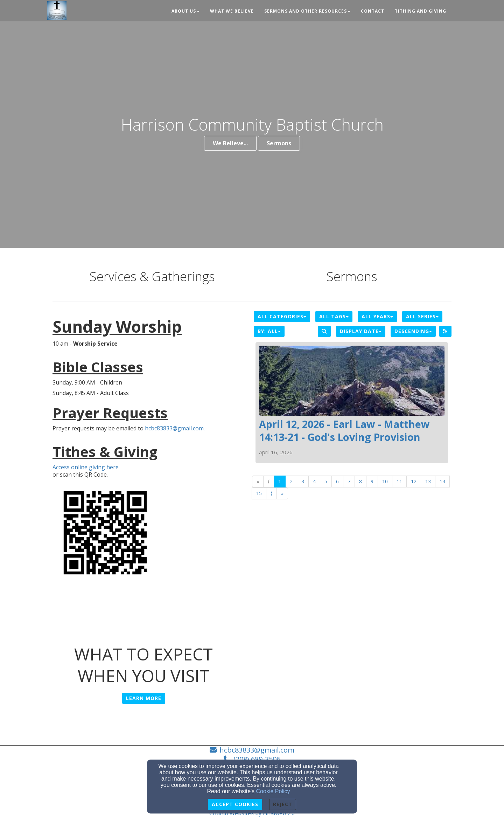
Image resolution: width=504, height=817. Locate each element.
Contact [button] (373, 11)
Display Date (361, 331)
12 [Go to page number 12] (414, 481)
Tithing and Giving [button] (421, 11)
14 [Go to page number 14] (442, 481)
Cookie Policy (273, 791)
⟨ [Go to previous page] (269, 481)
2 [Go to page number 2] (291, 481)
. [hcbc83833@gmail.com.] (175, 428)
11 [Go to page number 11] (399, 481)
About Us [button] (185, 11)
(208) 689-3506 (257, 759)
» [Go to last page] (282, 493)
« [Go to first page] (258, 481)
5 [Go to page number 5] (326, 481)
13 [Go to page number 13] (428, 481)
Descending (413, 331)
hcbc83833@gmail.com (257, 750)
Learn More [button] (144, 698)
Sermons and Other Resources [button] (307, 11)
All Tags (334, 316)
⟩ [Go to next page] (271, 493)
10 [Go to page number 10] (385, 481)
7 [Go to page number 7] (349, 481)
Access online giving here (86, 467)
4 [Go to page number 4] (314, 481)
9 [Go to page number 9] (372, 481)
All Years (377, 316)
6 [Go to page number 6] (337, 481)
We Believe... (230, 143)
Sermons (279, 143)
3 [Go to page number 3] (303, 481)
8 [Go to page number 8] (360, 481)
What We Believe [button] (232, 11)
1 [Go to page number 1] (280, 481)
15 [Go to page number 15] (259, 493)
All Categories (282, 316)
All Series (422, 316)
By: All (269, 331)
